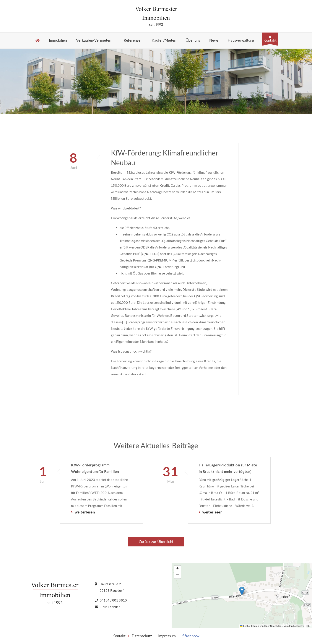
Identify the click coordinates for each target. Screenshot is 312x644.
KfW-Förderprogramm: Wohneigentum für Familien (95, 468)
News (214, 40)
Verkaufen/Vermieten (94, 40)
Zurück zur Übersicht (156, 542)
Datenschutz (142, 636)
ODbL (308, 626)
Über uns (193, 40)
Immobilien (58, 40)
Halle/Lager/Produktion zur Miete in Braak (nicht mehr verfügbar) (228, 468)
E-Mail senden (110, 607)
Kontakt (270, 40)
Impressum (167, 636)
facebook (191, 636)
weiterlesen (84, 512)
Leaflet (245, 626)
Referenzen (133, 40)
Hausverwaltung (241, 40)
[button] (242, 591)
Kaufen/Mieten (164, 40)
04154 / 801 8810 (113, 600)
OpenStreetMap (273, 626)
